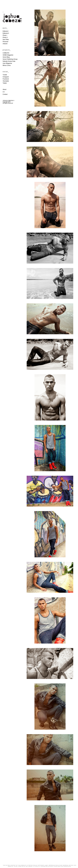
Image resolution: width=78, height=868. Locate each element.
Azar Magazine (7, 63)
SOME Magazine (8, 55)
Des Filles (6, 40)
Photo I (5, 35)
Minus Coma (7, 65)
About (4, 89)
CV (4, 92)
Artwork (5, 44)
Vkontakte (6, 81)
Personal (5, 42)
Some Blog (6, 57)
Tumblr (5, 75)
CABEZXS (6, 53)
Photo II (5, 37)
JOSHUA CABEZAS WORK (39, 3)
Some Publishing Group (10, 59)
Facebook (6, 79)
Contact (5, 94)
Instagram (6, 77)
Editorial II (6, 33)
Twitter (5, 83)
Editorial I (6, 31)
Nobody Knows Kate (9, 61)
